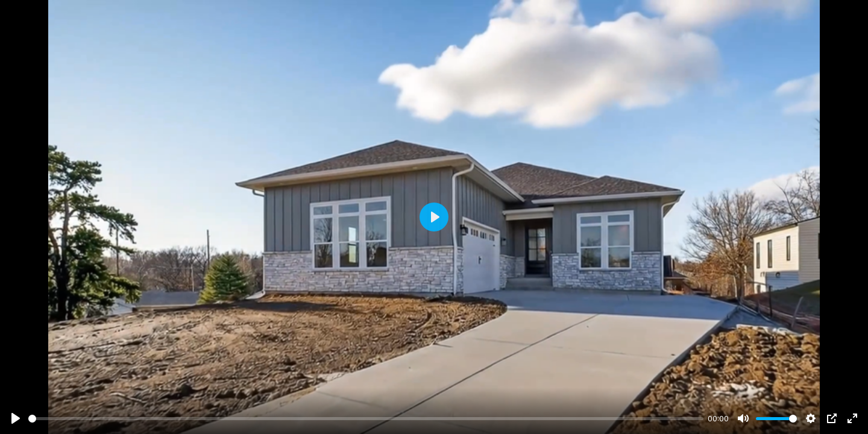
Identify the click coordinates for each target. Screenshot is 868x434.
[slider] (366, 419)
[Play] (16, 418)
